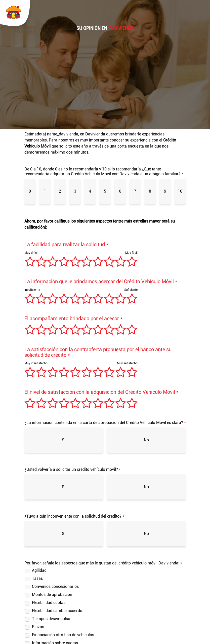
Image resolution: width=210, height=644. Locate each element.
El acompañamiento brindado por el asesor (73, 318)
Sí (64, 440)
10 (180, 191)
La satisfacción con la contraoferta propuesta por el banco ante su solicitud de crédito (98, 352)
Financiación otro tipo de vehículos (63, 635)
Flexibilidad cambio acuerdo (57, 611)
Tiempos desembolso (51, 619)
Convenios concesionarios (55, 586)
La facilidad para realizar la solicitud (66, 244)
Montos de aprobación (52, 595)
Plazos (38, 627)
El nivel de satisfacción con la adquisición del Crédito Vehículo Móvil (101, 392)
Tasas (37, 578)
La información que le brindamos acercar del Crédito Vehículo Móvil (101, 281)
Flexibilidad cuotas (49, 603)
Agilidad (39, 570)
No (146, 440)
